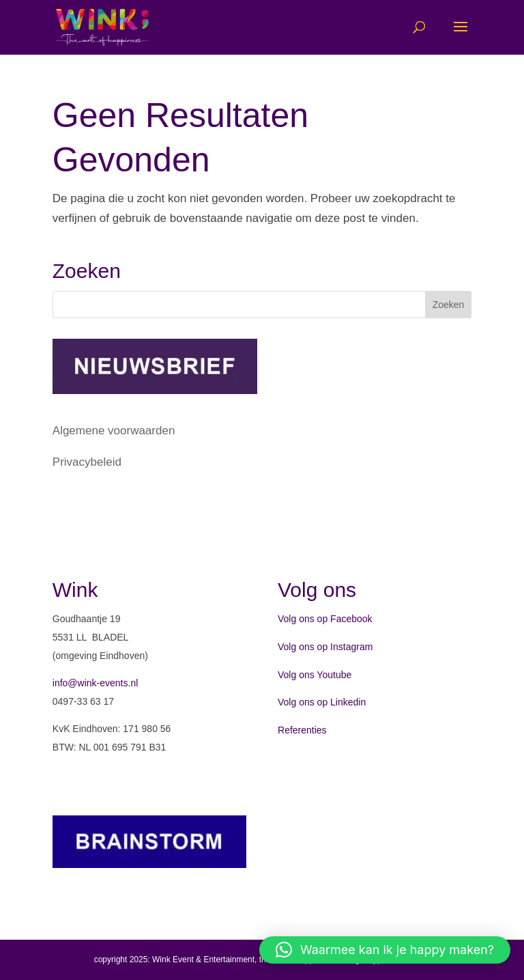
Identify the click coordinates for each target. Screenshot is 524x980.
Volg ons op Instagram (325, 647)
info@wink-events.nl (96, 683)
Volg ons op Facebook (325, 619)
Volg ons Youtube (315, 675)
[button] (385, 950)
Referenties (302, 730)
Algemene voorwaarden (114, 431)
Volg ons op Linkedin (322, 702)
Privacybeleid (87, 462)
